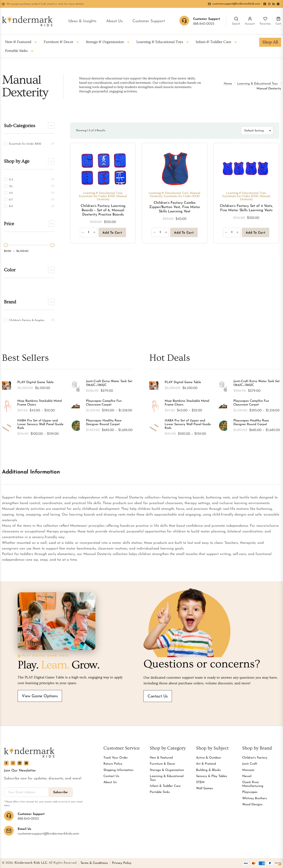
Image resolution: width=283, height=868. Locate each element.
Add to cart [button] (112, 233)
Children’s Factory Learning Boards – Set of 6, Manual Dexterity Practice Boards (103, 210)
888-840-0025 (204, 24)
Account (250, 24)
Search (236, 24)
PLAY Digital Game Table (35, 382)
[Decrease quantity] (83, 232)
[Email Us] (9, 831)
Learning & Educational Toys (257, 84)
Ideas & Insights (82, 21)
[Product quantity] (89, 232)
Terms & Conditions (94, 863)
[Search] (236, 19)
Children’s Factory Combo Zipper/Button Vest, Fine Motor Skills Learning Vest (175, 207)
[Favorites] (265, 19)
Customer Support (149, 21)
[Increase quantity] (94, 232)
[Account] (250, 19)
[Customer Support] (9, 816)
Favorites (265, 24)
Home (228, 84)
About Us (114, 21)
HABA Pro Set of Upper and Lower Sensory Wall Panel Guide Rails (40, 424)
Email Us (24, 829)
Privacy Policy (122, 863)
